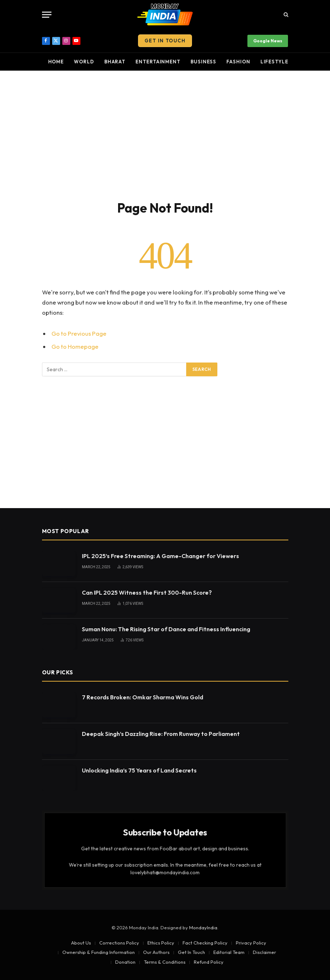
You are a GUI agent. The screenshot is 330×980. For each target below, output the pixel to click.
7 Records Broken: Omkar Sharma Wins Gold (143, 697)
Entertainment (158, 62)
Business (203, 62)
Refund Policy (209, 962)
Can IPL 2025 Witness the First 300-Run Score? (147, 592)
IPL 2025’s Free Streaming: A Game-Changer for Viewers (160, 556)
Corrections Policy (119, 943)
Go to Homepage (75, 346)
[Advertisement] (165, 134)
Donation (125, 962)
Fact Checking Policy (205, 943)
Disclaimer (264, 952)
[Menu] (47, 15)
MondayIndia (203, 927)
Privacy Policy (251, 943)
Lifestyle (274, 62)
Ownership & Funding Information (99, 952)
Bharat (115, 62)
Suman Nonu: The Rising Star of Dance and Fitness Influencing (166, 629)
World (84, 62)
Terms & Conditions (165, 962)
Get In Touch (165, 41)
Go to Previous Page (79, 333)
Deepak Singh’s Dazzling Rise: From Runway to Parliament (161, 734)
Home (56, 62)
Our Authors (156, 952)
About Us (81, 943)
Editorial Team (229, 952)
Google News (268, 41)
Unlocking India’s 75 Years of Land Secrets (139, 770)
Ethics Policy (161, 943)
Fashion (238, 62)
